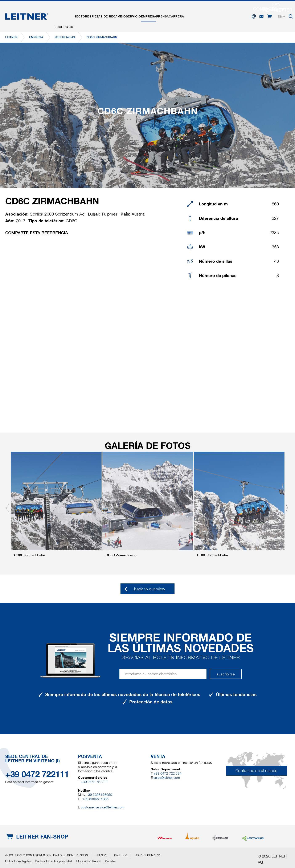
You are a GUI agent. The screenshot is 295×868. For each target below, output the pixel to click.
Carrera (206, 13)
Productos (67, 13)
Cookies (110, 861)
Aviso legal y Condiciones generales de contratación (47, 855)
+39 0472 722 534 (167, 773)
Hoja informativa (148, 855)
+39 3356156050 (99, 795)
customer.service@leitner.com (103, 807)
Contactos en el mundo (257, 771)
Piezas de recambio (120, 13)
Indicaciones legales (18, 861)
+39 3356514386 (96, 799)
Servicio (149, 13)
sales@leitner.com (167, 778)
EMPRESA (169, 13)
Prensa (187, 13)
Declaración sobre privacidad (54, 861)
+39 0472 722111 (37, 774)
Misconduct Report (89, 861)
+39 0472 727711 (94, 782)
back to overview (150, 589)
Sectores (90, 13)
